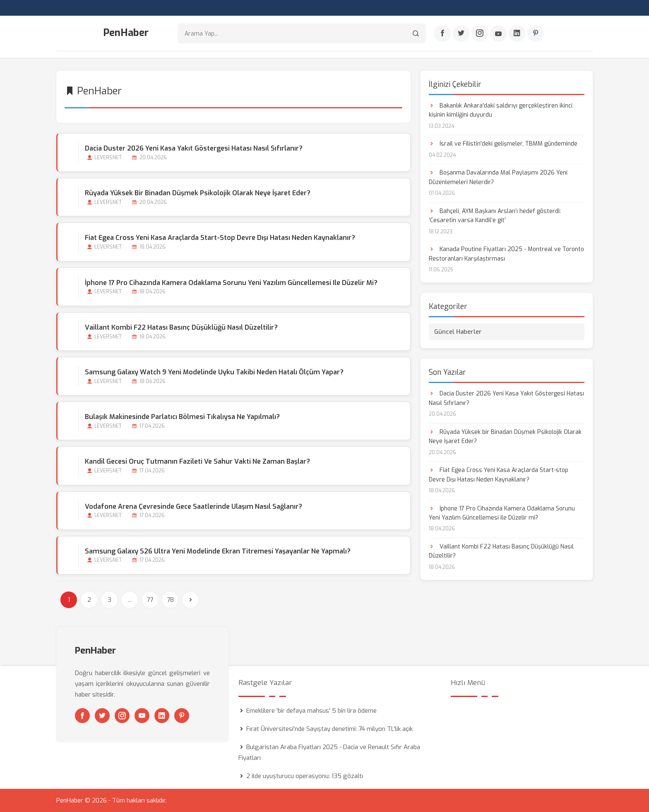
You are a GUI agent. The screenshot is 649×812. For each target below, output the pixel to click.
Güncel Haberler (458, 332)
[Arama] (416, 33)
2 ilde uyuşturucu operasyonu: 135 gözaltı (305, 776)
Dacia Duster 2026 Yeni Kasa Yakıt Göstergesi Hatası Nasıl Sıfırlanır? (194, 148)
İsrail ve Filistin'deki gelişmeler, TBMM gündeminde (503, 144)
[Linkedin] (517, 34)
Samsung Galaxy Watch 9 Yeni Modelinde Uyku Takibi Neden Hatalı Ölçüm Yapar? (214, 372)
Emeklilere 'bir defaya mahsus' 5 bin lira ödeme (311, 711)
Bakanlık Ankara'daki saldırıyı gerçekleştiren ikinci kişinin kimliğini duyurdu (501, 110)
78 (170, 600)
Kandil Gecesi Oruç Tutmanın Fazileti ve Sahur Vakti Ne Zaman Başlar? (197, 461)
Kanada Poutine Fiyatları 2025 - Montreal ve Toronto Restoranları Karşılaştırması (506, 254)
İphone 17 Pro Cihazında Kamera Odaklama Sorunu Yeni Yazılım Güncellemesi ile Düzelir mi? (231, 283)
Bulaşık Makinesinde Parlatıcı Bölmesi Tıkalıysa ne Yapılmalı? (182, 417)
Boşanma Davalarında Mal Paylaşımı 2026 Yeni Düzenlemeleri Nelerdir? (498, 177)
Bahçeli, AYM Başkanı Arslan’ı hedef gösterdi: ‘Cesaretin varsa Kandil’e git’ (495, 216)
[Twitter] (461, 34)
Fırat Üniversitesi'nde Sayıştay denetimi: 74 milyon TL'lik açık (329, 729)
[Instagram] (480, 34)
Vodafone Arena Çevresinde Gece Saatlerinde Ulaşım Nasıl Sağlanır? (193, 507)
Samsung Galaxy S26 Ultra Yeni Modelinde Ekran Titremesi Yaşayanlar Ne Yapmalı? (218, 551)
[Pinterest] (536, 34)
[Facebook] (442, 34)
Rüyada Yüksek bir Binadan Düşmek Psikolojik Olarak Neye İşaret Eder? (198, 193)
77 (150, 600)
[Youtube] (498, 34)
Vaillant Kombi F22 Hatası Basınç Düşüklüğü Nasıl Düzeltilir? (181, 327)
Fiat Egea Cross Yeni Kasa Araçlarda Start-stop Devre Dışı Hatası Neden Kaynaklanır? (220, 238)
